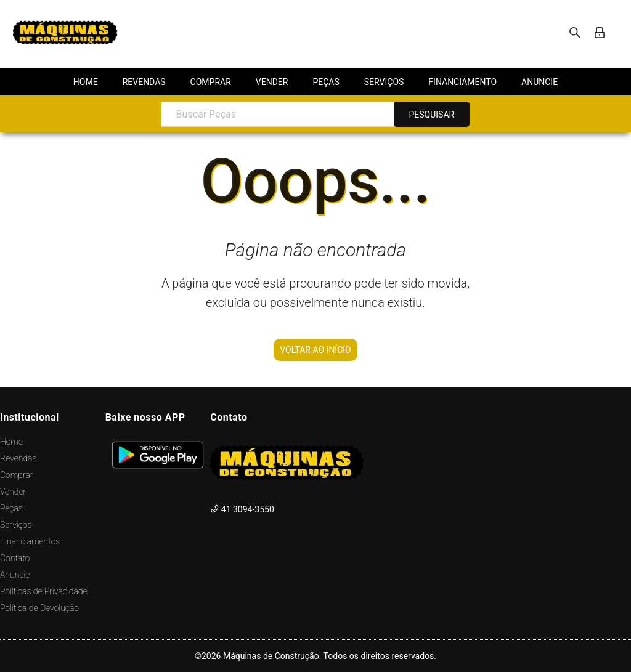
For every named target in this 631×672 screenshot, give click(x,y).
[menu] (315, 82)
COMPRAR (211, 82)
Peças (11, 508)
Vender (13, 492)
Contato (15, 558)
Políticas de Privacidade (44, 591)
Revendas (18, 458)
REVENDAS (144, 82)
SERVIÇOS (384, 82)
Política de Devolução (39, 608)
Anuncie (15, 575)
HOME (86, 82)
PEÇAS (326, 82)
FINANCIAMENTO (462, 82)
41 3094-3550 (242, 509)
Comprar (16, 475)
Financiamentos (30, 541)
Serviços (16, 525)
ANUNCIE (539, 82)
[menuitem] (86, 82)
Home (11, 442)
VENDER (272, 82)
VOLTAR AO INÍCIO (315, 350)
